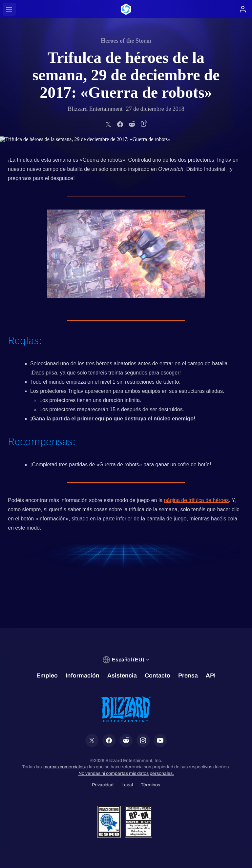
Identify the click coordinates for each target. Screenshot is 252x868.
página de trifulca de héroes (196, 500)
